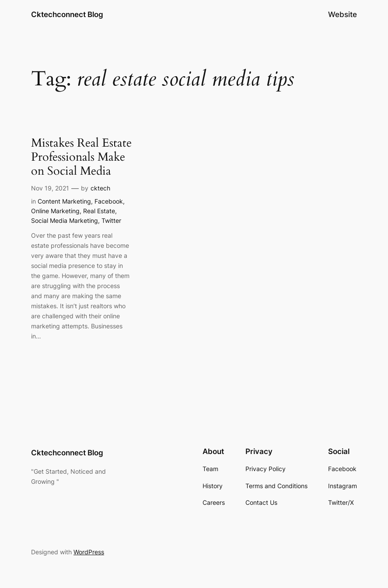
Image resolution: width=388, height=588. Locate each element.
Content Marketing (64, 201)
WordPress (89, 552)
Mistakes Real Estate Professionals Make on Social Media (81, 158)
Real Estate (99, 211)
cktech (100, 188)
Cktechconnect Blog (67, 14)
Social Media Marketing (65, 220)
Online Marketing (55, 211)
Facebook (109, 201)
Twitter (111, 220)
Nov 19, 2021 (50, 188)
